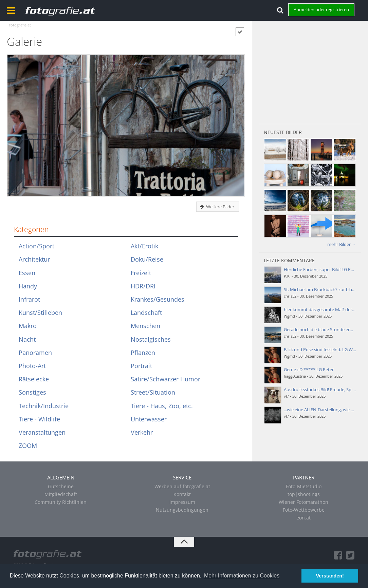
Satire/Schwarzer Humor (165, 379)
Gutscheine (61, 486)
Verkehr (142, 432)
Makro (28, 326)
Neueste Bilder (283, 132)
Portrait (141, 366)
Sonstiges (32, 392)
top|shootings (304, 494)
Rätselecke (34, 379)
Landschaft (146, 312)
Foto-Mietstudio (304, 486)
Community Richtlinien (61, 502)
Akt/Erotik (144, 246)
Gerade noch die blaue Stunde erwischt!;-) (326, 329)
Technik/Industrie (44, 406)
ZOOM (28, 445)
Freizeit (141, 273)
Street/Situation (153, 392)
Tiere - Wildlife (39, 419)
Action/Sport (36, 246)
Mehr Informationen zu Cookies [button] (242, 576)
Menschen (145, 326)
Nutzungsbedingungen (182, 510)
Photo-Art (32, 366)
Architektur (34, 259)
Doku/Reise (147, 259)
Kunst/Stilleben (40, 312)
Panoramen (35, 353)
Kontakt (182, 494)
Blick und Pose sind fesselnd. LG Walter (323, 349)
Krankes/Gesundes (158, 299)
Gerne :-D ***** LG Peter (309, 369)
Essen (27, 273)
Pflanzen (143, 353)
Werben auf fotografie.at (182, 486)
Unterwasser (149, 419)
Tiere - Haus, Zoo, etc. (162, 406)
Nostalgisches (151, 339)
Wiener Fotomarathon (303, 502)
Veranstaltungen (42, 432)
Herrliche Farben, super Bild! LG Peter (321, 269)
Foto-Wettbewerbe (304, 510)
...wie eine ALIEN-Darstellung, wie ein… (322, 410)
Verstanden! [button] (330, 576)
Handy (28, 286)
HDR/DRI (143, 286)
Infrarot (29, 299)
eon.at (303, 518)
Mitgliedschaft (61, 494)
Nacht (27, 339)
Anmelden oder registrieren (321, 10)
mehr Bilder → (342, 244)
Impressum (182, 502)
